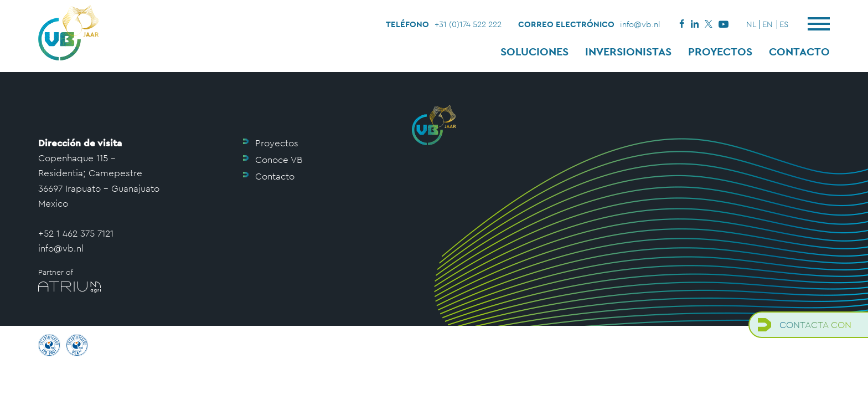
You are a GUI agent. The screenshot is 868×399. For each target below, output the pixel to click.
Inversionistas (628, 52)
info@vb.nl (640, 24)
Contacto (799, 52)
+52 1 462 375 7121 (76, 233)
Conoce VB (279, 160)
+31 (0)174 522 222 (468, 24)
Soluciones (534, 52)
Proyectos (720, 52)
